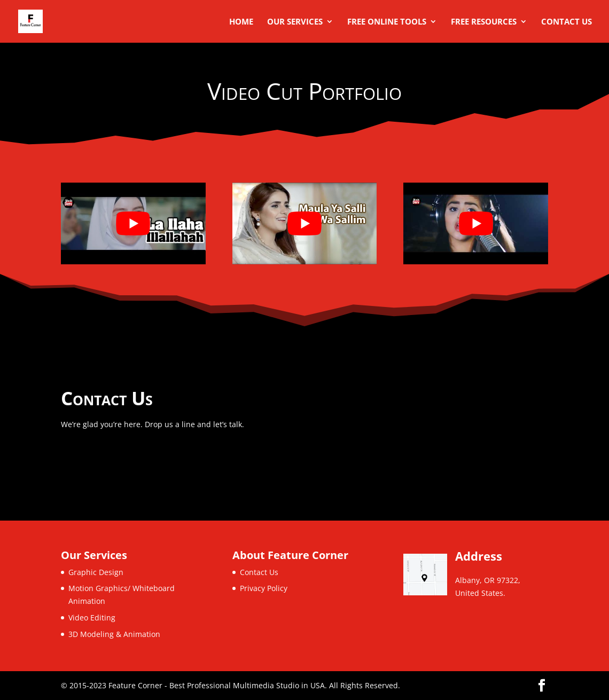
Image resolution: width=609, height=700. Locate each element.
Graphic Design (96, 572)
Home (241, 22)
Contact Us (567, 22)
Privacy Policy (264, 588)
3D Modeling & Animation (114, 634)
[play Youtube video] (133, 223)
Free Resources (484, 22)
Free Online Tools (387, 22)
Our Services (295, 22)
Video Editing (92, 618)
